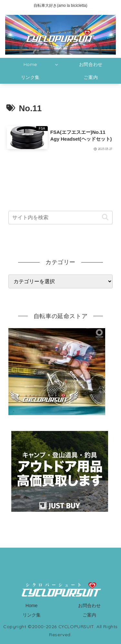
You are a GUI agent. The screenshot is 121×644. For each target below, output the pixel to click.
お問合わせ (89, 606)
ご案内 (89, 615)
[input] (60, 218)
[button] (105, 217)
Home (31, 606)
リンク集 (32, 615)
